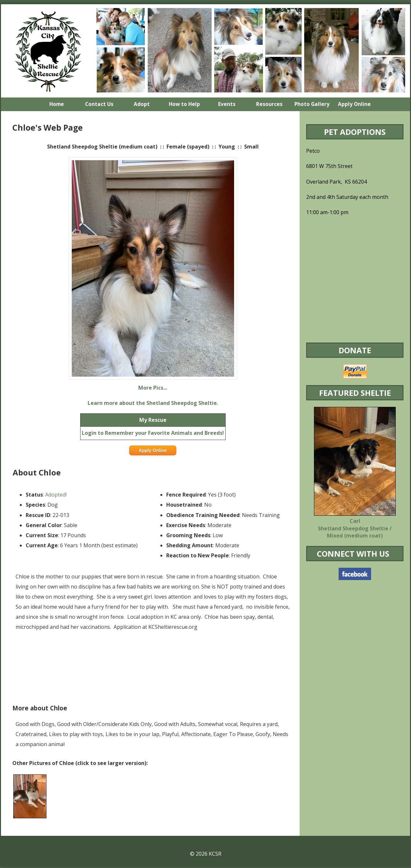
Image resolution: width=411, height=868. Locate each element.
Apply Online (153, 450)
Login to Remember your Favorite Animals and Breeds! (153, 433)
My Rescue (153, 420)
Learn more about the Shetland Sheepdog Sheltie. (153, 403)
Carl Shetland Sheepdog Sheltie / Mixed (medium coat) (355, 528)
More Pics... (153, 388)
